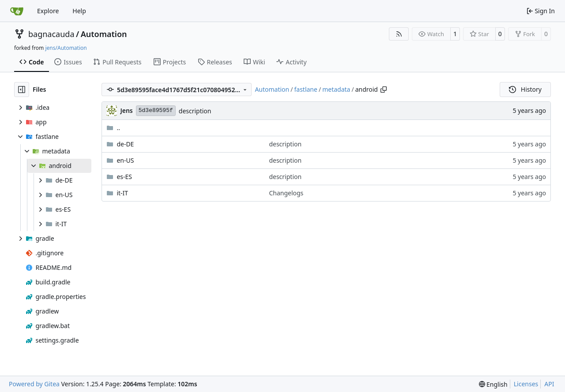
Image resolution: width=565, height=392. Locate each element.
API (549, 384)
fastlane (305, 89)
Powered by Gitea (34, 384)
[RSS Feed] (399, 34)
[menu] (493, 384)
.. (113, 128)
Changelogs (286, 193)
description (195, 111)
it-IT (122, 193)
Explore (48, 11)
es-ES (124, 177)
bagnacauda (51, 34)
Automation (104, 34)
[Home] (17, 11)
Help (79, 11)
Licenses (526, 384)
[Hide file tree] (22, 90)
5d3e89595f (156, 110)
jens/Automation (66, 48)
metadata (336, 89)
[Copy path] (384, 90)
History (525, 89)
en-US (125, 160)
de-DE (125, 144)
